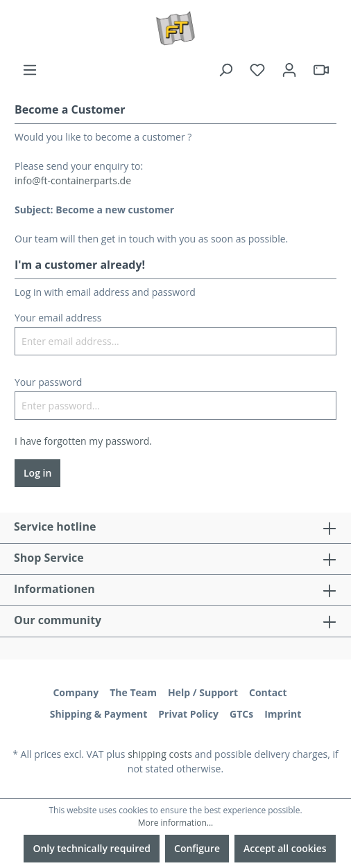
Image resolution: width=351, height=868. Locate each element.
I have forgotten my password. (83, 441)
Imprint (283, 714)
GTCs (241, 714)
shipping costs (160, 754)
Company (76, 692)
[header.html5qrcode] (321, 70)
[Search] (225, 70)
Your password (48, 382)
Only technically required (92, 848)
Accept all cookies (285, 848)
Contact (268, 692)
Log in (37, 473)
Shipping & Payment (99, 714)
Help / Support (203, 692)
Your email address (58, 318)
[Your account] (289, 70)
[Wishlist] (257, 70)
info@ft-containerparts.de (73, 180)
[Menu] (30, 70)
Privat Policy (188, 714)
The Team (133, 692)
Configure (197, 848)
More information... (175, 823)
